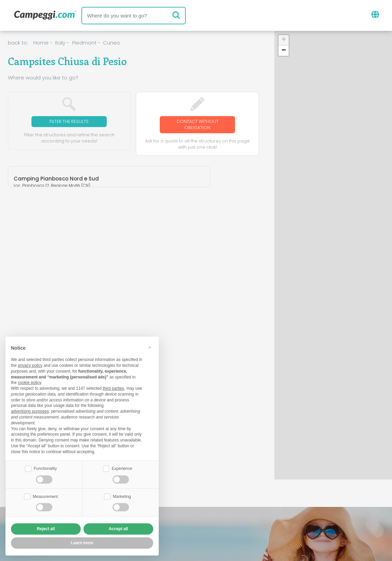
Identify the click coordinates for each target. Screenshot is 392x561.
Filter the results (69, 122)
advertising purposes (30, 411)
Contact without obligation (197, 125)
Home (41, 43)
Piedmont (84, 43)
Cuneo (112, 43)
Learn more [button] (82, 543)
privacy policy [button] (30, 365)
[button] (284, 40)
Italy (60, 43)
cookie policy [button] (29, 382)
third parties (113, 388)
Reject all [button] (46, 529)
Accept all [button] (119, 529)
